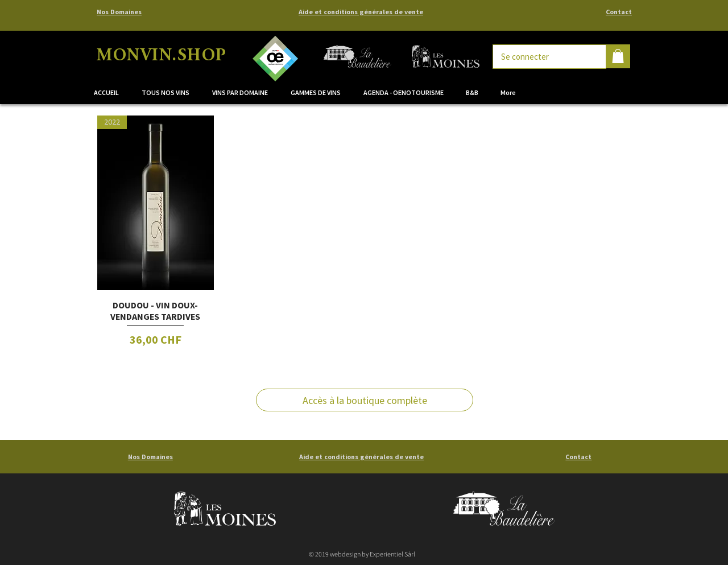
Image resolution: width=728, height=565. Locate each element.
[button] (243, 93)
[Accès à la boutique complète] (365, 400)
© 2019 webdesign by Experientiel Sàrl (362, 554)
